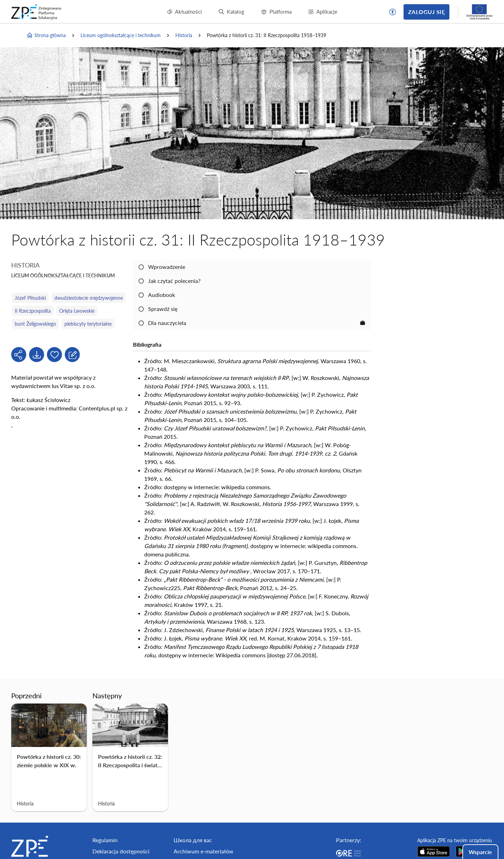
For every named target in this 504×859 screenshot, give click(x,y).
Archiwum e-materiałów (204, 851)
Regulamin (105, 840)
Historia (184, 35)
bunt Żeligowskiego (35, 324)
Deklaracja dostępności (121, 851)
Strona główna (46, 35)
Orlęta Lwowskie (77, 311)
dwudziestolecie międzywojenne (89, 298)
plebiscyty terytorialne (88, 324)
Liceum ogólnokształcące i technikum (121, 35)
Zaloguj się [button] (426, 12)
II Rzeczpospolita (33, 311)
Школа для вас (193, 840)
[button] (393, 12)
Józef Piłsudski (30, 298)
